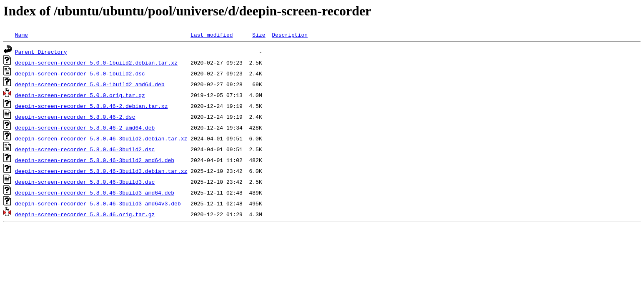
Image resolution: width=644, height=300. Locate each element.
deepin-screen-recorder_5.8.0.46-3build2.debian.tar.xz (101, 138)
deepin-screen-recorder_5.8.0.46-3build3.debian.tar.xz (101, 171)
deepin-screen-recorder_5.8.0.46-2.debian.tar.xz (91, 106)
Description (290, 35)
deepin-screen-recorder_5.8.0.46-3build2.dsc (85, 149)
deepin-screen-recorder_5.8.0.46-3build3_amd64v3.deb (98, 203)
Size (259, 35)
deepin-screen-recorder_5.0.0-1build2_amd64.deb (90, 84)
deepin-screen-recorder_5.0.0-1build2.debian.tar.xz (96, 62)
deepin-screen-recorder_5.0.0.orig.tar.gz (80, 95)
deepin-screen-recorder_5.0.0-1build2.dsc (80, 73)
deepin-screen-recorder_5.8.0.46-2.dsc (75, 117)
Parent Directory (41, 52)
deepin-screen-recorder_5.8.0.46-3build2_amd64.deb (95, 160)
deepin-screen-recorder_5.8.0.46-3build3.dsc (85, 182)
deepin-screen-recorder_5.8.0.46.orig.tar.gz (85, 214)
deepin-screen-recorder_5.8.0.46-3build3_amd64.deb (95, 192)
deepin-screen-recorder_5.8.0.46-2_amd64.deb (85, 127)
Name (21, 35)
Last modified (212, 35)
